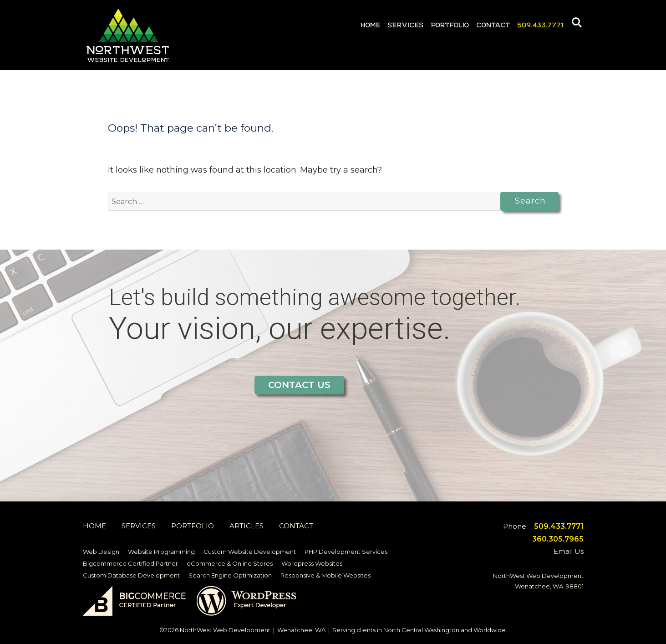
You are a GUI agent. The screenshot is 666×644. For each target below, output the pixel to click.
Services (406, 23)
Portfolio (450, 23)
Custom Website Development (250, 552)
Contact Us (299, 385)
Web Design (101, 552)
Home (371, 23)
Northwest (128, 34)
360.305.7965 (558, 539)
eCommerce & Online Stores (230, 563)
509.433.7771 (541, 23)
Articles (247, 526)
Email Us (569, 551)
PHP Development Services (346, 552)
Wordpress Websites (312, 563)
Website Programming (161, 552)
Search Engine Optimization (230, 575)
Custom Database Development (131, 575)
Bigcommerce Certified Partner (130, 563)
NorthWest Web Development (225, 630)
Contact (493, 23)
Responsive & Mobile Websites (325, 575)
